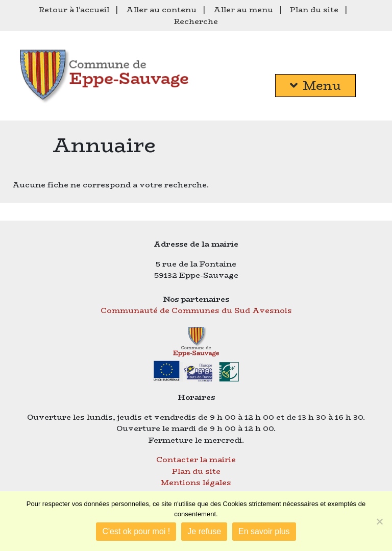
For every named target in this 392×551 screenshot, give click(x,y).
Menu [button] (315, 86)
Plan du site (314, 9)
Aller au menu (243, 9)
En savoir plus (264, 531)
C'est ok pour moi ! (136, 531)
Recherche (196, 21)
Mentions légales (196, 482)
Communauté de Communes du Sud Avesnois (196, 310)
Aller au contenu (161, 9)
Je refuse (204, 531)
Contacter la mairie (196, 459)
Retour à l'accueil (74, 9)
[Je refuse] (379, 521)
